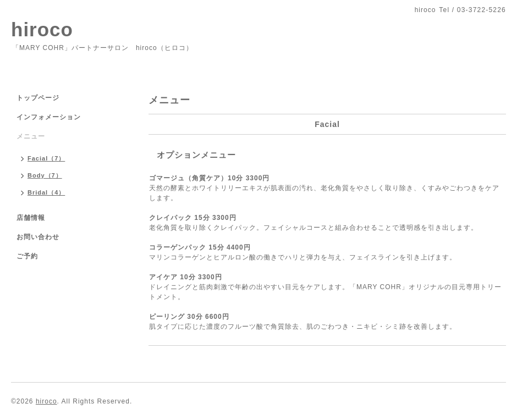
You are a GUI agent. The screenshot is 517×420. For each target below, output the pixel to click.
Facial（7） (46, 158)
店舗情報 (31, 218)
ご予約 (27, 256)
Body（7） (45, 175)
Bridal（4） (46, 192)
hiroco (42, 29)
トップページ (38, 98)
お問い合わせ (38, 237)
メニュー (31, 136)
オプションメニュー (196, 155)
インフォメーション (49, 117)
